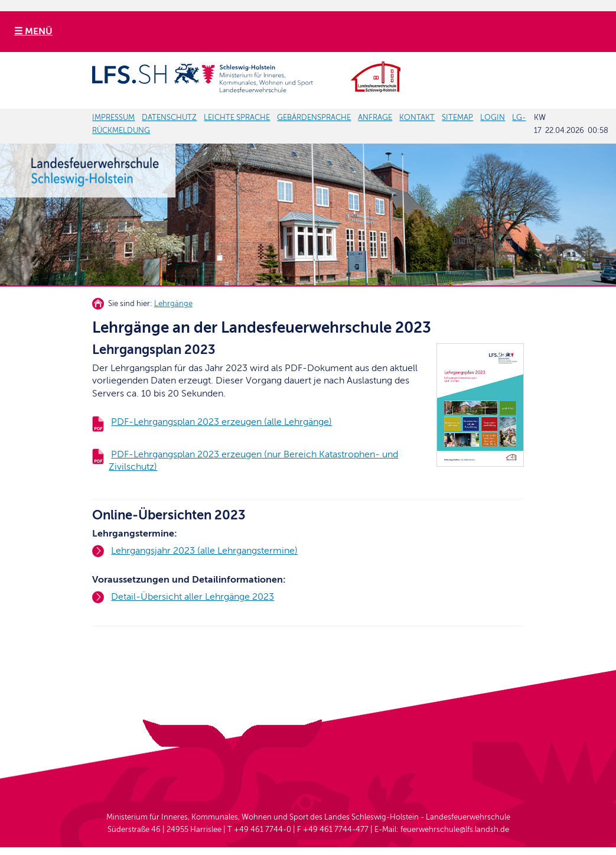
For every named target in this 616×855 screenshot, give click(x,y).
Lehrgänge (173, 304)
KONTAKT (417, 118)
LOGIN (493, 118)
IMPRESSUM (113, 118)
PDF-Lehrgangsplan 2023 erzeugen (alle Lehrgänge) (221, 422)
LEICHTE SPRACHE (237, 118)
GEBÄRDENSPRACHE (314, 118)
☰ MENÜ (33, 31)
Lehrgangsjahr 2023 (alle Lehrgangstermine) (204, 551)
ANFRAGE (375, 118)
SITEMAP (457, 118)
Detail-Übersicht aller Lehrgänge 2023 (193, 597)
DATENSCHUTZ (169, 118)
